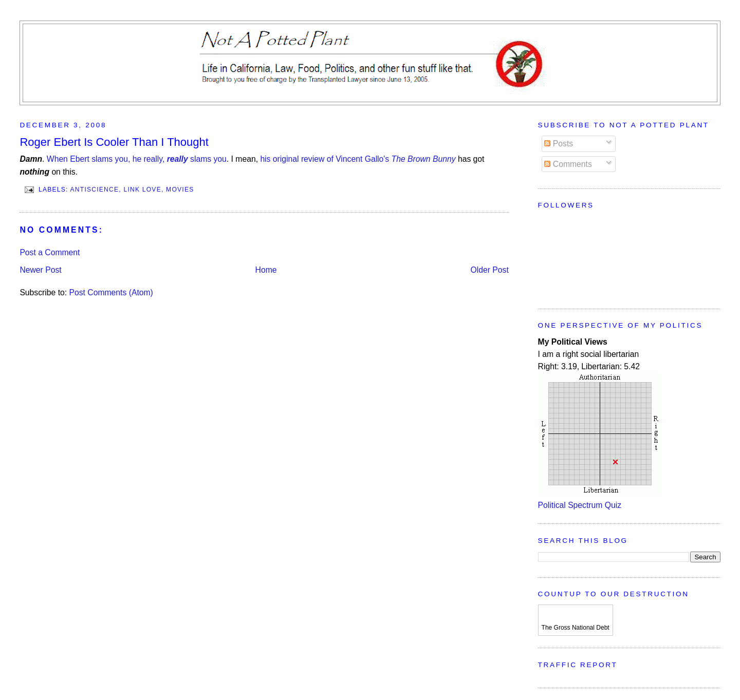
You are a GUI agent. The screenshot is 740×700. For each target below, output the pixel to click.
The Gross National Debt (576, 628)
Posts (559, 144)
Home (266, 270)
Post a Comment (50, 252)
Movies (180, 190)
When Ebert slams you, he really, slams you (137, 159)
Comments (568, 164)
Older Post (490, 270)
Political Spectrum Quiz (580, 505)
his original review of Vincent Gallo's (358, 159)
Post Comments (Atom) (111, 292)
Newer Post (40, 270)
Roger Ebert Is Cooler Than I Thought (114, 142)
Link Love (142, 190)
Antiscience (95, 190)
